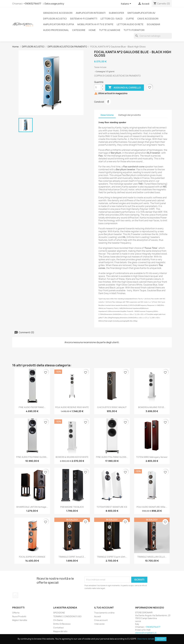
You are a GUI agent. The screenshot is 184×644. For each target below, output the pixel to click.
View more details (146, 639)
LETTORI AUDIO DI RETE (130, 24)
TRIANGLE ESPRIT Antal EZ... (72, 557)
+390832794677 (32, 4)
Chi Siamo (58, 620)
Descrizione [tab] (107, 115)
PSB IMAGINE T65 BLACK (72, 507)
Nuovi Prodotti (19, 616)
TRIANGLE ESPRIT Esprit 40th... (112, 557)
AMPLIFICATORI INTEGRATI (91, 13)
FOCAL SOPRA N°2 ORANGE (32, 557)
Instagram (15, 595)
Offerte (16, 613)
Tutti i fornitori (134, 30)
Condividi (108, 102)
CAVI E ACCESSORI (148, 19)
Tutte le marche (110, 30)
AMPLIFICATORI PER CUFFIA (59, 24)
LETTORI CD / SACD (112, 19)
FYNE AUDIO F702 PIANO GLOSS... (32, 457)
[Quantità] (98, 88)
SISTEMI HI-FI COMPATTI (84, 19)
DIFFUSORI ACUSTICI (55, 19)
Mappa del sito (60, 631)
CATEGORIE (79, 30)
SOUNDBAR (153, 24)
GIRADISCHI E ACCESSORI (58, 13)
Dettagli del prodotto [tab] (130, 115)
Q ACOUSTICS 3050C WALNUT (112, 407)
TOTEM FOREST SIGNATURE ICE (112, 507)
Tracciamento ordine (104, 613)
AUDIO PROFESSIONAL (56, 30)
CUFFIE (130, 19)
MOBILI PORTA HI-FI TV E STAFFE (95, 24)
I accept (161, 639)
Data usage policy (54, 4)
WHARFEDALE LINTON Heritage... (32, 507)
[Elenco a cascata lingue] (126, 4)
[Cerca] (153, 36)
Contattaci (58, 628)
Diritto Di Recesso (62, 624)
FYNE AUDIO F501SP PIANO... (32, 407)
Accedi (97, 616)
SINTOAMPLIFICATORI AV (141, 13)
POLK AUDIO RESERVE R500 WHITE (72, 407)
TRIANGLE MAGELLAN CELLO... (152, 557)
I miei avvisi (99, 624)
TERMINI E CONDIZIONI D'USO (67, 616)
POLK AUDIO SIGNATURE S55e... (152, 507)
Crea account (101, 620)
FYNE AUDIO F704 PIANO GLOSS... (112, 457)
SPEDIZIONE (59, 613)
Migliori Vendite (20, 620)
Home (92, 30)
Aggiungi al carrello (125, 88)
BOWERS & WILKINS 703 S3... (152, 407)
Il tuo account (104, 608)
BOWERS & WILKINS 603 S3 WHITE (72, 457)
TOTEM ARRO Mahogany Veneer (152, 457)
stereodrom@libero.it (146, 633)
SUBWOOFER (116, 13)
